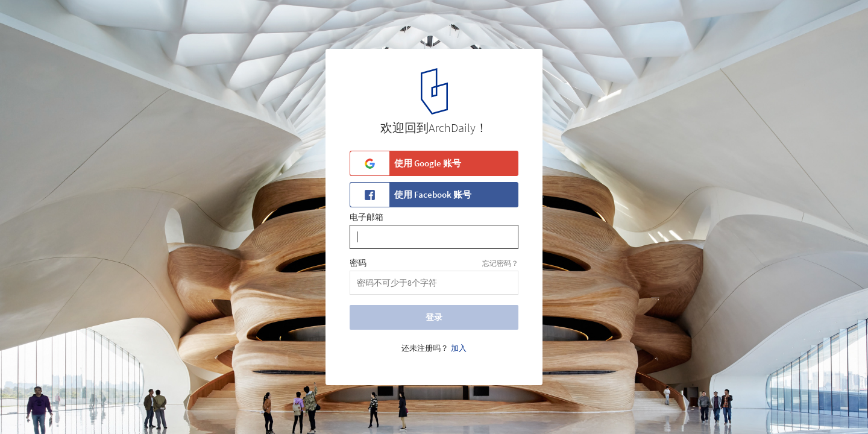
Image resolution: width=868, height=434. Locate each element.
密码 (358, 263)
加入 (459, 348)
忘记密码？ (500, 263)
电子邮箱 (366, 218)
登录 (434, 317)
